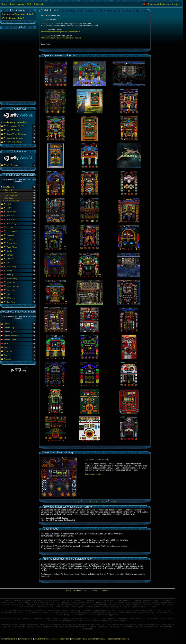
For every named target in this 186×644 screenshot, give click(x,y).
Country (10, 227)
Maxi (8, 263)
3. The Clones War (10, 195)
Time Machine (8, 187)
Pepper (10, 271)
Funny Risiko (12, 247)
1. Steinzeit (7, 190)
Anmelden (78, 590)
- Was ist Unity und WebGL (14, 122)
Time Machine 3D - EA (15, 126)
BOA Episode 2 (13, 220)
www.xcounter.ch (26, 639)
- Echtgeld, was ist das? (13, 18)
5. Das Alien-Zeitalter (11, 201)
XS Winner (11, 298)
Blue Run (10, 216)
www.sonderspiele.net (98, 639)
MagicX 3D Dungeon (15, 138)
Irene (6, 343)
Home (4, 4)
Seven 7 (7, 355)
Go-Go (9, 251)
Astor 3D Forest (13, 130)
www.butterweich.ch (42, 639)
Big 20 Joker (12, 212)
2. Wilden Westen (10, 193)
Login (176, 4)
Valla (9, 294)
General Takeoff (10, 340)
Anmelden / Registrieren (160, 4)
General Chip (9, 328)
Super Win (11, 290)
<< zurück (75, 501)
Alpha (9, 204)
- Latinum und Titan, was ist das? (17, 14)
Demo (12, 4)
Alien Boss (11, 165)
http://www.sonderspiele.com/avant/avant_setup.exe (61, 38)
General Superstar (11, 336)
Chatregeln (39, 4)
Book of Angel (12, 224)
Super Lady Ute (13, 286)
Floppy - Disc (12, 243)
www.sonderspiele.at (79, 639)
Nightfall (7, 347)
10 (102, 501)
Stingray (10, 275)
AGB (86, 590)
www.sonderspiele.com (60, 639)
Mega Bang (11, 267)
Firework (10, 239)
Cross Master (12, 231)
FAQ (29, 4)
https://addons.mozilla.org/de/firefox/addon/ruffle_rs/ (61, 32)
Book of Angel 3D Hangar (16, 134)
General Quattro (10, 332)
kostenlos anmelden (93, 474)
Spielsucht (95, 590)
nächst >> (114, 501)
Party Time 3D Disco (15, 142)
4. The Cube (8, 198)
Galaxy (7, 324)
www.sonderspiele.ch (9, 639)
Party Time (8, 351)
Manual (21, 4)
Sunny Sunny (12, 278)
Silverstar (8, 359)
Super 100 (11, 282)
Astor (9, 208)
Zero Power (11, 302)
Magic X (10, 259)
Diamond (10, 235)
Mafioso (10, 255)
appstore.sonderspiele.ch (118, 639)
